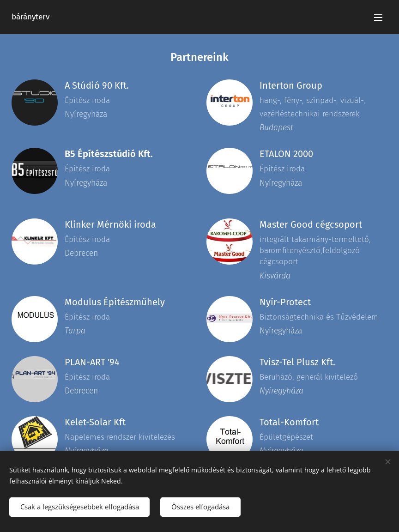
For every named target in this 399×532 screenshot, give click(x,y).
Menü (378, 18)
